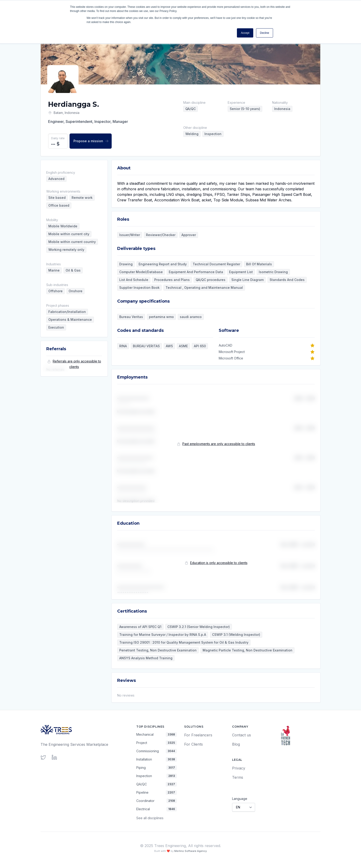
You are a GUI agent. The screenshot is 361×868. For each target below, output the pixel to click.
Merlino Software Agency (191, 851)
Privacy (239, 768)
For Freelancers (198, 735)
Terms (238, 777)
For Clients (194, 744)
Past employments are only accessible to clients (219, 444)
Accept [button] (245, 33)
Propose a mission (91, 141)
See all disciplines (150, 818)
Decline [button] (265, 33)
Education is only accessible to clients (219, 563)
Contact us (242, 735)
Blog (236, 744)
